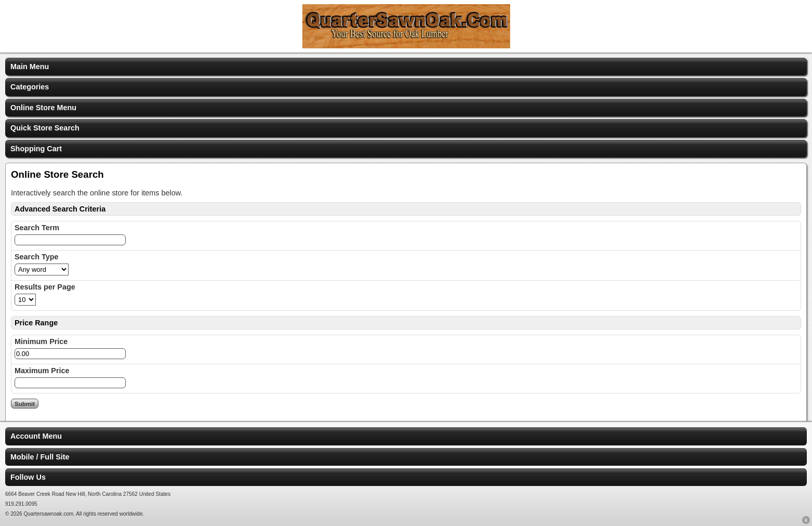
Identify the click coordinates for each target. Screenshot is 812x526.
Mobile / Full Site (40, 457)
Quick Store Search (45, 128)
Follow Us (28, 477)
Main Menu (30, 67)
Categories (30, 87)
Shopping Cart (36, 149)
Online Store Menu (43, 108)
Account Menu (36, 436)
